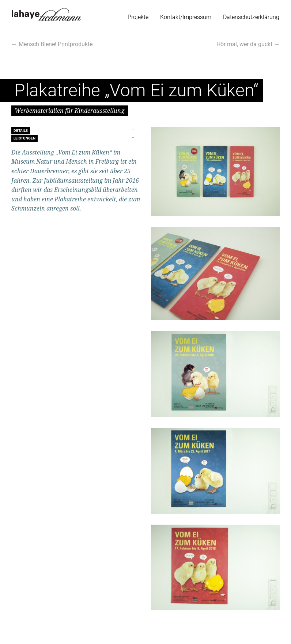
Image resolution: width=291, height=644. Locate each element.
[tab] (76, 131)
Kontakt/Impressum (186, 17)
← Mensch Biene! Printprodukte (52, 44)
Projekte (138, 17)
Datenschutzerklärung (251, 17)
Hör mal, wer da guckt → (248, 44)
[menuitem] (138, 16)
